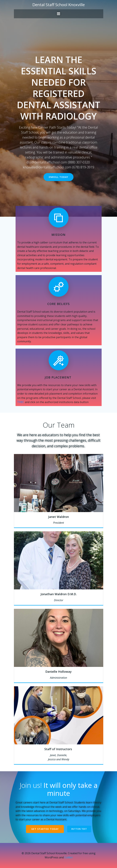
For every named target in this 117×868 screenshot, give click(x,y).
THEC (21, 402)
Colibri (68, 857)
